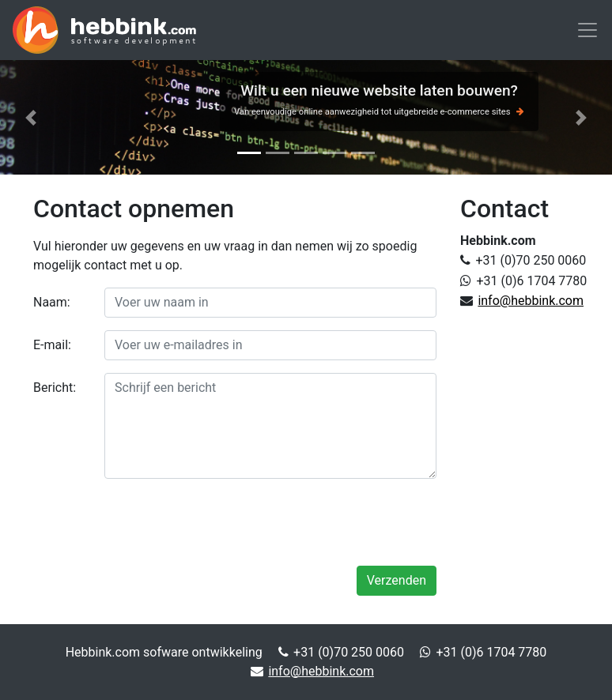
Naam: (52, 302)
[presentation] (316, 522)
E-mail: (52, 345)
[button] (30, 117)
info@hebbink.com (531, 301)
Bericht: (55, 388)
